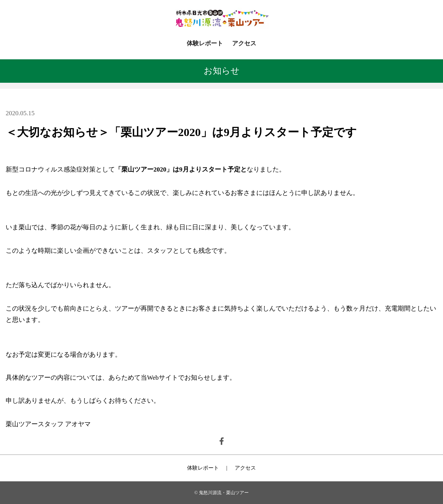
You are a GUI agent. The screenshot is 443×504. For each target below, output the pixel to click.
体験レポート (205, 43)
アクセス (244, 43)
